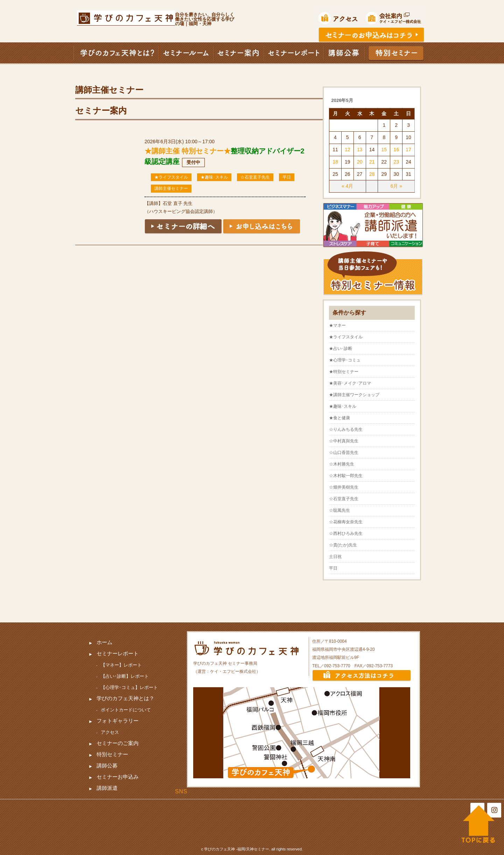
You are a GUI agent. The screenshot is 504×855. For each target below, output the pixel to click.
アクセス (110, 732)
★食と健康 (339, 418)
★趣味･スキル (214, 177)
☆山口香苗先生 (344, 453)
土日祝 (335, 557)
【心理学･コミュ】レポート (129, 687)
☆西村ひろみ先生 (346, 533)
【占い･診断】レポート (125, 676)
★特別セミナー (344, 372)
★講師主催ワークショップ (354, 395)
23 (396, 162)
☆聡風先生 (339, 510)
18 (335, 162)
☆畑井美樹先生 (344, 487)
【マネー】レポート (121, 665)
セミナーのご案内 (118, 743)
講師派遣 (107, 788)
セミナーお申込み (118, 777)
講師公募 (107, 766)
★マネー (337, 325)
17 (408, 150)
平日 (287, 177)
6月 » (396, 186)
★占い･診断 (341, 349)
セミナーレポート (118, 653)
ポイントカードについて (126, 710)
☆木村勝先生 (342, 464)
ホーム (104, 642)
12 (348, 150)
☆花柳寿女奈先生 (346, 522)
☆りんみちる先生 (346, 429)
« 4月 (347, 186)
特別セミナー (112, 754)
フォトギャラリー (118, 721)
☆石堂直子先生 (255, 177)
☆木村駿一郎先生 (346, 476)
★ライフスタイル (171, 177)
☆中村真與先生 (344, 441)
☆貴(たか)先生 (343, 545)
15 (384, 150)
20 (360, 162)
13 (360, 150)
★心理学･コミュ (345, 360)
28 (372, 174)
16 (396, 150)
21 (372, 162)
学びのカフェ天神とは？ (125, 698)
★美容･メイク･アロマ (350, 383)
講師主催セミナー (171, 188)
